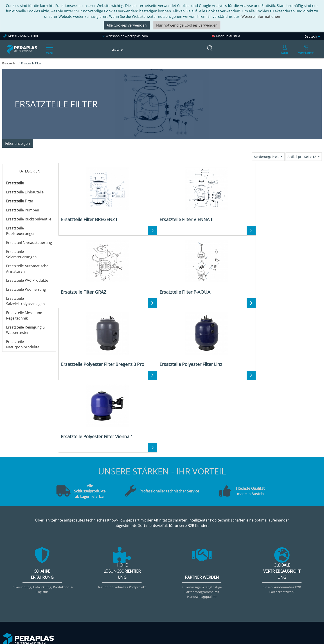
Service (139, 571)
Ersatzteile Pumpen (23, 210)
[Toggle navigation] (49, 46)
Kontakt (204, 571)
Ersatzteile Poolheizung (26, 289)
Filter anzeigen (18, 143)
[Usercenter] (285, 49)
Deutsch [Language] (312, 36)
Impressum (207, 577)
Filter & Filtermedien (280, 577)
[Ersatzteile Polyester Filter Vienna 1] (223, 270)
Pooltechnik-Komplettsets (285, 582)
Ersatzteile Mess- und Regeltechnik (24, 315)
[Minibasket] (306, 49)
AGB (201, 582)
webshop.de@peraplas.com (127, 36)
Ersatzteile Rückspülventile (29, 219)
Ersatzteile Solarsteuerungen (21, 254)
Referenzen (78, 593)
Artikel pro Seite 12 (302, 157)
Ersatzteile (15, 183)
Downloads (143, 587)
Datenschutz (209, 587)
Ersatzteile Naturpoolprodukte (23, 344)
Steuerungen (274, 604)
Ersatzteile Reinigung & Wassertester (26, 330)
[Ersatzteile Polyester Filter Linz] (157, 270)
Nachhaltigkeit (80, 587)
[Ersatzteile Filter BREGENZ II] (91, 194)
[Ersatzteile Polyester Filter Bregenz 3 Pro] (91, 270)
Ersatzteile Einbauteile (25, 192)
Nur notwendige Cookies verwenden (187, 25)
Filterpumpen (274, 587)
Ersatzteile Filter (20, 201)
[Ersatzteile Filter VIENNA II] (157, 194)
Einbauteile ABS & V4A (281, 571)
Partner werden (146, 577)
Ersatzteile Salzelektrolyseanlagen (25, 301)
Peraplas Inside (81, 571)
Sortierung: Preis (267, 157)
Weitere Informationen (261, 16)
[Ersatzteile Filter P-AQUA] (289, 194)
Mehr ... (269, 609)
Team (73, 577)
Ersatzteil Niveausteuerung (29, 243)
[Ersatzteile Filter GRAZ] (223, 194)
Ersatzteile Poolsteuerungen (21, 231)
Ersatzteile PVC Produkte (27, 280)
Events (139, 582)
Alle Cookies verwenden (127, 25)
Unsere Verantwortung (88, 582)
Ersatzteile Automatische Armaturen (27, 269)
